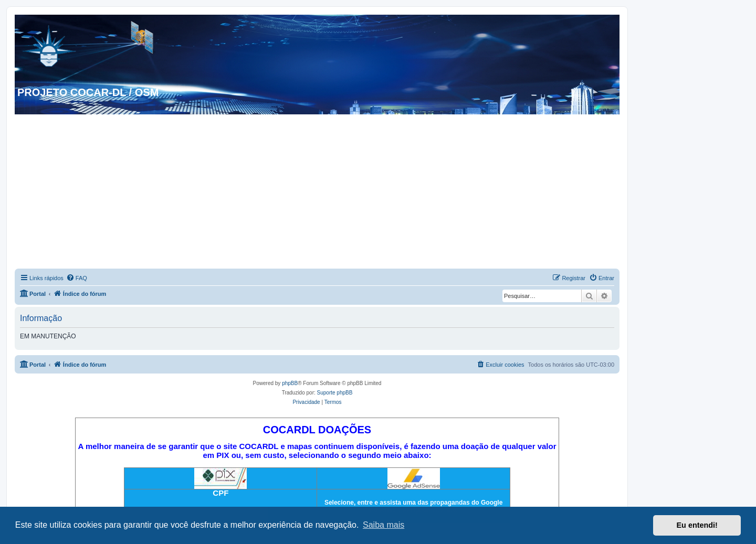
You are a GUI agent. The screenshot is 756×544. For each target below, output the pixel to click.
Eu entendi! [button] (697, 525)
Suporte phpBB (335, 393)
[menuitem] (77, 278)
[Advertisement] (317, 193)
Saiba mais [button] (384, 525)
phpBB (290, 383)
